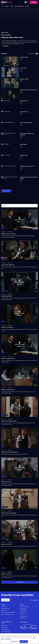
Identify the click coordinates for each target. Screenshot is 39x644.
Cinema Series (24, 610)
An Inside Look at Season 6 (27, 166)
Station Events (24, 616)
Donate (34, 2)
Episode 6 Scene (24, 112)
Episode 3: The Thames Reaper (9, 513)
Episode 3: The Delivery (7, 327)
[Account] (28, 2)
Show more (6, 191)
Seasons (4, 206)
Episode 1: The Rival (6, 574)
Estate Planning (5, 630)
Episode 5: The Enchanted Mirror (10, 452)
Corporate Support (6, 632)
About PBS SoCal (24, 607)
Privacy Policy (8, 639)
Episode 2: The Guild (6, 544)
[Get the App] (28, 626)
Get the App (23, 622)
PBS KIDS (4, 610)
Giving (27, 6)
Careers (22, 614)
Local (12, 6)
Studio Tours (23, 612)
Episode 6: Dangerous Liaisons (9, 421)
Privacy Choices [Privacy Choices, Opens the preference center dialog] (15, 642)
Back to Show (5, 32)
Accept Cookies (24, 642)
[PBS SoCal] (7, 2)
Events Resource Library (7, 614)
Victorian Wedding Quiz (26, 123)
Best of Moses (24, 144)
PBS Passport (5, 628)
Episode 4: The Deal (6, 482)
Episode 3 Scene (24, 57)
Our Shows (4, 607)
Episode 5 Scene (24, 101)
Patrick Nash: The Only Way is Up (29, 90)
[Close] (37, 635)
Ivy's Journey (23, 68)
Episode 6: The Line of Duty (8, 234)
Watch (7, 6)
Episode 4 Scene (24, 79)
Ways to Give (4, 626)
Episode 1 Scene (24, 155)
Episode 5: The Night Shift (8, 265)
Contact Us (23, 618)
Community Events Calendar (8, 612)
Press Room (23, 609)
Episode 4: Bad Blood (7, 296)
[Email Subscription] (26, 2)
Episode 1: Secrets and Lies (8, 390)
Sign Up (5, 600)
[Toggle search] (3, 6)
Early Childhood (19, 6)
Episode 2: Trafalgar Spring (8, 358)
